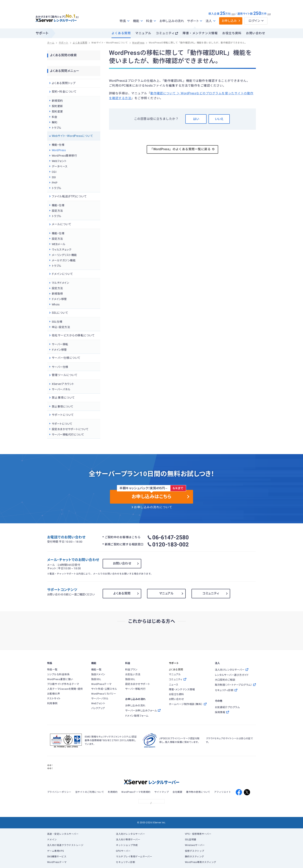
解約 (55, 122)
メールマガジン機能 (64, 260)
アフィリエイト (223, 792)
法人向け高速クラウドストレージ (65, 845)
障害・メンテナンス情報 (200, 33)
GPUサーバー (123, 851)
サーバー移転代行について (68, 435)
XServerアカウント (63, 384)
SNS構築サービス (57, 857)
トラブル (57, 128)
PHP (55, 183)
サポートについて (62, 424)
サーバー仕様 (60, 367)
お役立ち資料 (232, 33)
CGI (54, 172)
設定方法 (57, 211)
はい (196, 119)
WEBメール (59, 244)
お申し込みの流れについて (153, 507)
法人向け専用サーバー (128, 840)
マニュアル (143, 33)
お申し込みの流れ (172, 21)
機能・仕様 (58, 145)
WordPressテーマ (57, 862)
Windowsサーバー (195, 845)
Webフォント (59, 161)
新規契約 (57, 101)
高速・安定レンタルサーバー (63, 834)
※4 (269, 14)
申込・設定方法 (61, 327)
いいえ (219, 119)
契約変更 (57, 112)
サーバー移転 (60, 344)
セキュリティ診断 (126, 862)
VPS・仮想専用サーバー (198, 834)
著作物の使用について (198, 792)
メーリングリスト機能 (64, 255)
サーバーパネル (61, 389)
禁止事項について (63, 407)
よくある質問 (121, 33)
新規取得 (57, 294)
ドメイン (52, 840)
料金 (55, 117)
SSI (54, 177)
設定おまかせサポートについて (70, 429)
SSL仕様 (57, 322)
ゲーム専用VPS (56, 851)
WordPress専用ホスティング (201, 862)
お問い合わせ (256, 33)
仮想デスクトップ (195, 851)
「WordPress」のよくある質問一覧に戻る (182, 149)
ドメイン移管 (59, 299)
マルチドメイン (60, 283)
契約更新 (57, 106)
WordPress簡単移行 (64, 156)
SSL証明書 (191, 840)
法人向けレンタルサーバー (130, 834)
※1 (79, 16)
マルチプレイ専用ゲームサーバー (134, 857)
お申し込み (229, 21)
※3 (233, 14)
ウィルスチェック (62, 250)
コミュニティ (165, 33)
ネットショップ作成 (127, 845)
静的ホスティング (194, 857)
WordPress (59, 150)
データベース (60, 166)
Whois (56, 304)
